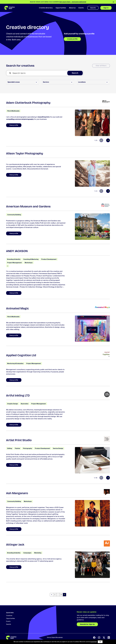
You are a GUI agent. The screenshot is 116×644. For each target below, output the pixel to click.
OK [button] (100, 642)
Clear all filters (101, 66)
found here (94, 642)
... (58, 595)
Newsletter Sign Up (87, 624)
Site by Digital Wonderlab (55, 638)
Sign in (106, 8)
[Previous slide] (101, 140)
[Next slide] (108, 140)
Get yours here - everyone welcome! (73, 2)
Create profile (72, 39)
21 (61, 595)
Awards (93, 8)
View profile (14, 125)
